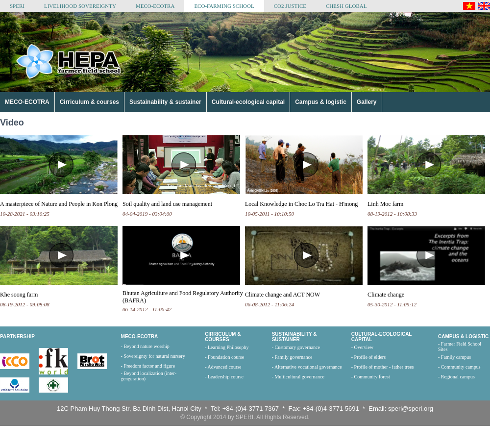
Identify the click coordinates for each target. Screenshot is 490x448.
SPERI (17, 6)
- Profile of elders (368, 357)
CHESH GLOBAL (346, 6)
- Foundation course (224, 357)
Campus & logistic (321, 102)
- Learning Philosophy (227, 347)
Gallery (367, 102)
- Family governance (292, 357)
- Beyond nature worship (145, 346)
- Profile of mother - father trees (383, 367)
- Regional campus (456, 377)
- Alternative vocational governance (307, 367)
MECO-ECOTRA (155, 6)
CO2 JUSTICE (290, 6)
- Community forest (371, 377)
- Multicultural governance (298, 377)
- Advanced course (223, 367)
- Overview (362, 347)
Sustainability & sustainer (165, 102)
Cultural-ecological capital (248, 102)
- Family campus (454, 357)
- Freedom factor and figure (148, 366)
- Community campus (459, 367)
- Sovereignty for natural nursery (153, 356)
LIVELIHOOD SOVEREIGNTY (80, 6)
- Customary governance (296, 347)
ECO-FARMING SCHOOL (224, 6)
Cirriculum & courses (89, 102)
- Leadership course (224, 377)
